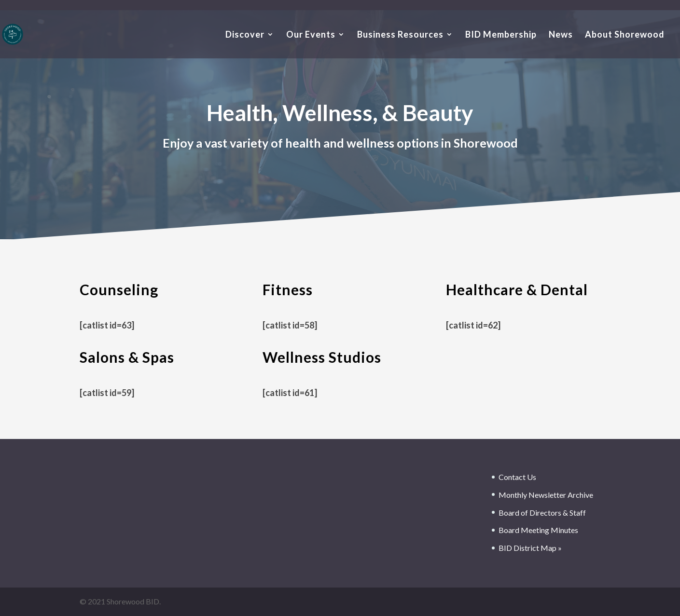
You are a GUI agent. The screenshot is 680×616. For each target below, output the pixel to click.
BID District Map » (530, 548)
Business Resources (400, 35)
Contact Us (517, 477)
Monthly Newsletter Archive (546, 495)
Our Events (311, 35)
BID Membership (501, 35)
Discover (245, 35)
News (561, 35)
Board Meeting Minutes (538, 530)
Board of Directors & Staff (542, 513)
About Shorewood (625, 35)
